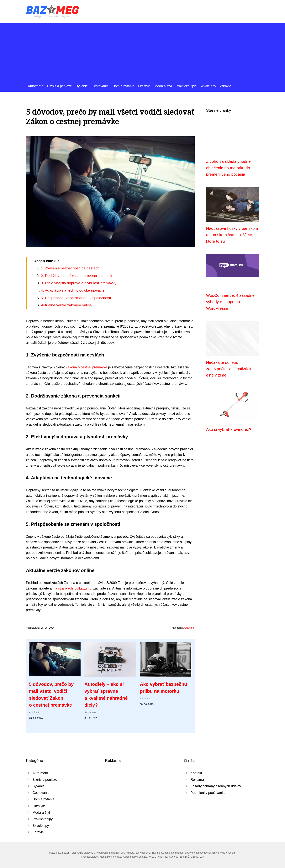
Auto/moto (36, 86)
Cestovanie (100, 86)
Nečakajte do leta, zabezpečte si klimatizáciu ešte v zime (229, 369)
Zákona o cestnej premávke (86, 367)
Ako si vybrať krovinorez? (229, 429)
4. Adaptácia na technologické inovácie (73, 290)
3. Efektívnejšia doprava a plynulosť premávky (79, 283)
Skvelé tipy (208, 86)
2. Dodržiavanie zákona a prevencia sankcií (77, 276)
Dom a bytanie (123, 86)
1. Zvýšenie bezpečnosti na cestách (70, 268)
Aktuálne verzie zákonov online (66, 305)
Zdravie (226, 86)
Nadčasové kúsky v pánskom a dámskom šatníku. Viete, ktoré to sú (232, 235)
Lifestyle (144, 86)
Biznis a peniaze (60, 86)
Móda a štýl (163, 86)
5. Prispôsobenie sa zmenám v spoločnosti (76, 298)
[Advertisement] (143, 55)
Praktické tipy (186, 86)
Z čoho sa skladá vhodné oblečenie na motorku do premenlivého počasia (228, 168)
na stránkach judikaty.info (72, 588)
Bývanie (82, 86)
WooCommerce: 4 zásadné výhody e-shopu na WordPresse (230, 302)
